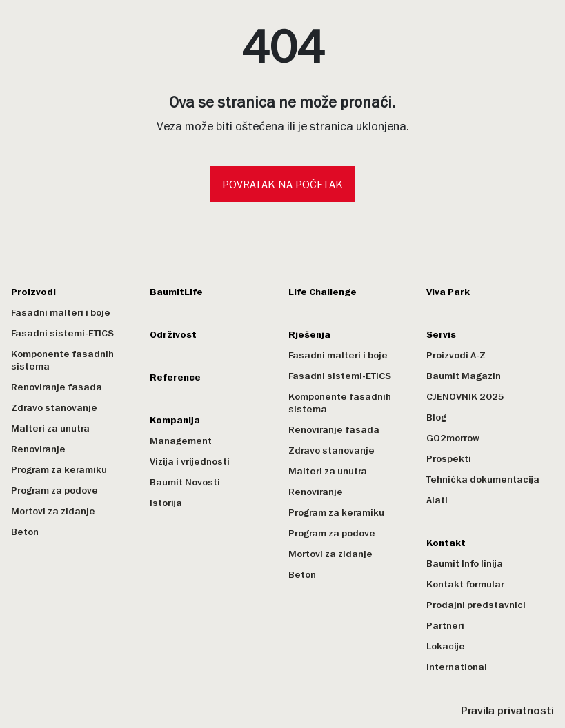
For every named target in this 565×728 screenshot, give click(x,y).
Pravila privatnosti (507, 711)
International (457, 667)
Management (181, 441)
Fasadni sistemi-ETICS (62, 333)
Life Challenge (323, 292)
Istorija (166, 503)
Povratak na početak (282, 184)
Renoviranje (38, 449)
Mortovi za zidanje (53, 511)
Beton (25, 532)
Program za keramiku (59, 470)
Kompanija (175, 420)
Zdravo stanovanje (54, 408)
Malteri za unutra (50, 428)
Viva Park (448, 292)
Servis (441, 335)
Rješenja (309, 335)
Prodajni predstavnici (476, 605)
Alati (437, 500)
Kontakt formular (465, 584)
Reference (175, 377)
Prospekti (449, 459)
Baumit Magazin (464, 376)
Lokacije (446, 646)
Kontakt (446, 543)
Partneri (445, 626)
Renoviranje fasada (57, 387)
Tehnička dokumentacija (483, 479)
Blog (436, 417)
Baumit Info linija (465, 564)
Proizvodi (33, 292)
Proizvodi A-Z (456, 355)
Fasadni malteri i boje (61, 313)
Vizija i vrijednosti (190, 462)
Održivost (173, 335)
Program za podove (54, 491)
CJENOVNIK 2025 (465, 397)
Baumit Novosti (185, 482)
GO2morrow (453, 438)
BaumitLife (176, 292)
